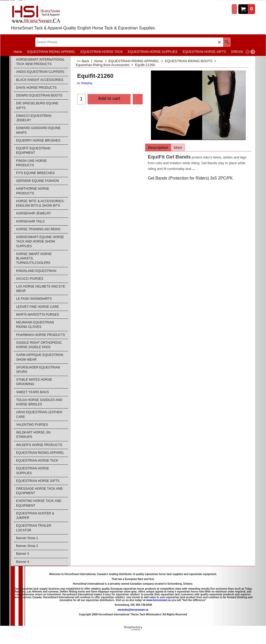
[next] (253, 52)
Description (158, 148)
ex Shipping (85, 83)
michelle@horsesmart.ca (133, 610)
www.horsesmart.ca (158, 600)
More (178, 148)
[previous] (248, 52)
